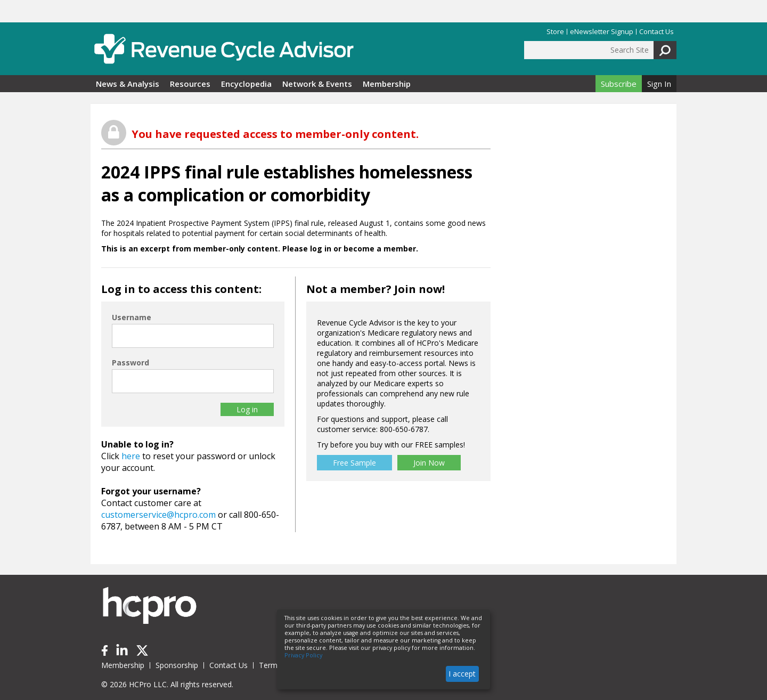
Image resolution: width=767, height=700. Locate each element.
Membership (387, 84)
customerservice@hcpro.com (158, 515)
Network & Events (317, 84)
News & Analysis (128, 84)
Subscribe (619, 84)
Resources (190, 84)
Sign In (659, 84)
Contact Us (656, 32)
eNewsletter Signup (602, 32)
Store (555, 32)
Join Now (429, 463)
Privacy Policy (303, 655)
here (131, 456)
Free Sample (354, 463)
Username (132, 317)
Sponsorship (177, 665)
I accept (462, 674)
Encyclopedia (246, 84)
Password (130, 363)
